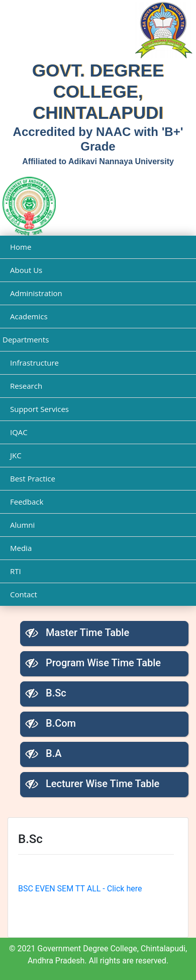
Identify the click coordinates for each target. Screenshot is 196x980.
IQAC (19, 432)
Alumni (22, 525)
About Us (26, 270)
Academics (29, 316)
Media (21, 548)
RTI (16, 571)
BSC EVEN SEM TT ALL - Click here (80, 889)
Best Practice (33, 478)
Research (26, 386)
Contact (24, 594)
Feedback (27, 502)
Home (21, 247)
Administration (36, 293)
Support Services (39, 409)
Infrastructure (34, 363)
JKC (16, 455)
